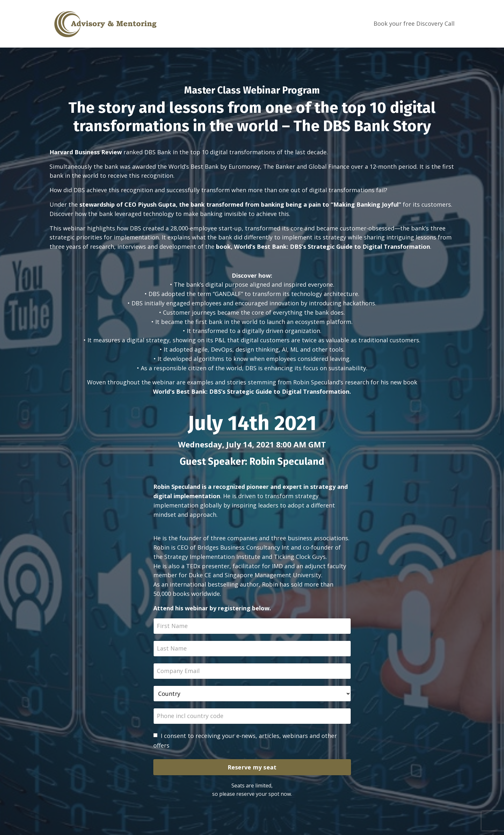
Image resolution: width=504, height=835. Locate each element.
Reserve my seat (252, 767)
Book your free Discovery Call (414, 23)
